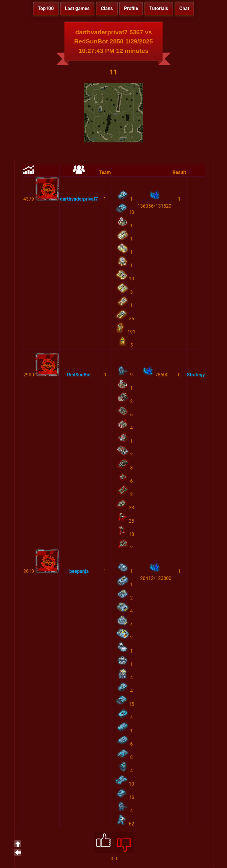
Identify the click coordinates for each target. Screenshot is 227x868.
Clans (107, 8)
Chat (184, 8)
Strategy (196, 375)
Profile (131, 8)
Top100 (46, 8)
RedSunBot (79, 375)
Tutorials (159, 8)
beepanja (79, 571)
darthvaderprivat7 (79, 199)
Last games (77, 8)
